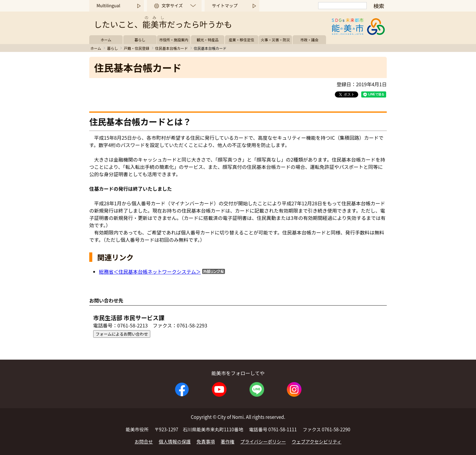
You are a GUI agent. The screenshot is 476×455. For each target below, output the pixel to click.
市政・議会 (309, 40)
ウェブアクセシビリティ (317, 441)
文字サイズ (172, 5)
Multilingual (108, 5)
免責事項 (206, 441)
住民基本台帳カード (172, 48)
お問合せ (144, 441)
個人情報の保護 (175, 441)
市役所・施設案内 (174, 40)
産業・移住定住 (242, 40)
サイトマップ (225, 5)
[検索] (342, 6)
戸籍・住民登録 (137, 48)
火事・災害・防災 (275, 40)
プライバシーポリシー (263, 441)
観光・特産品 (208, 40)
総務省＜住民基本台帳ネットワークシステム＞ (150, 272)
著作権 (228, 441)
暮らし (140, 40)
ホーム (106, 40)
